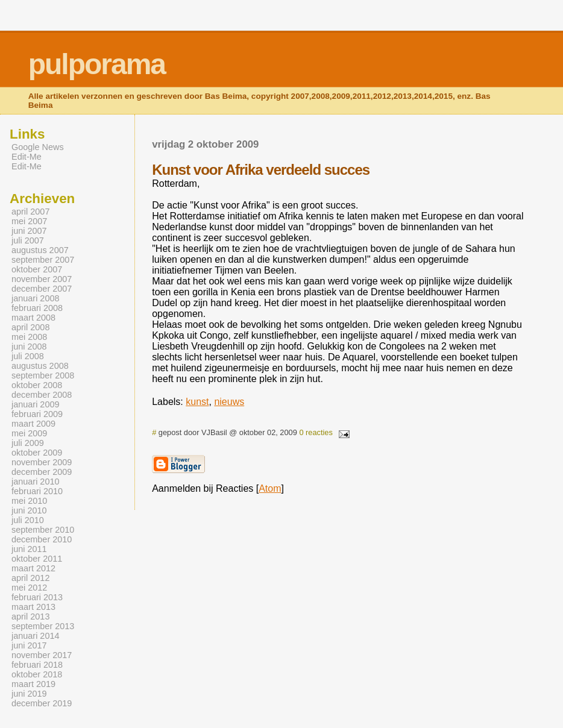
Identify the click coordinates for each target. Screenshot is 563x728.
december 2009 (42, 472)
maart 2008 (33, 318)
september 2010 (43, 530)
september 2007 (43, 260)
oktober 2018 (37, 674)
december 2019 (42, 703)
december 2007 (42, 289)
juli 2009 (28, 443)
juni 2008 (29, 347)
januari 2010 (35, 482)
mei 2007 (29, 221)
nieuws (229, 402)
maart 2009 (33, 424)
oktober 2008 (37, 385)
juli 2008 (28, 356)
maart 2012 (33, 568)
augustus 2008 (40, 366)
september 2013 (43, 626)
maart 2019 (33, 684)
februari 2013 (37, 597)
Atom (270, 488)
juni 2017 (29, 645)
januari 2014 (35, 636)
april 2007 (30, 212)
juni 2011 (29, 549)
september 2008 (43, 375)
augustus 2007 (40, 250)
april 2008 (30, 327)
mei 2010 (29, 501)
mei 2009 (29, 433)
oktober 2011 (37, 559)
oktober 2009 (37, 453)
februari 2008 (37, 308)
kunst (197, 402)
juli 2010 (28, 520)
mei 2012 (29, 588)
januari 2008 (35, 298)
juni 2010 (29, 510)
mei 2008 (29, 337)
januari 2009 (35, 404)
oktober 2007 (37, 269)
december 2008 (42, 395)
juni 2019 (29, 694)
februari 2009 (37, 414)
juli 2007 (28, 240)
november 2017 (42, 655)
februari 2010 (37, 491)
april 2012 (30, 578)
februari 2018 (37, 665)
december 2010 (42, 539)
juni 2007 (29, 231)
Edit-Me (27, 157)
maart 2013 (33, 607)
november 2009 (42, 462)
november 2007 (42, 279)
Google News (38, 147)
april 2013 (30, 617)
